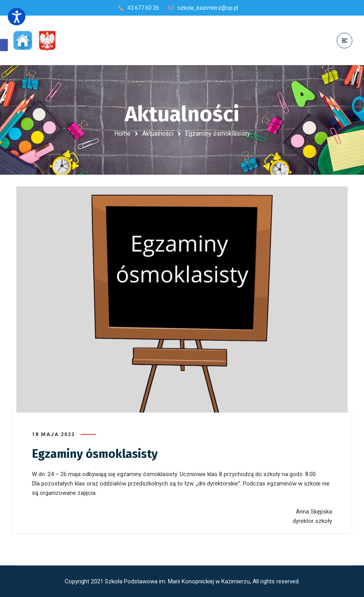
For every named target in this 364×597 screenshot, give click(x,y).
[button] (4, 45)
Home (122, 134)
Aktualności (158, 134)
